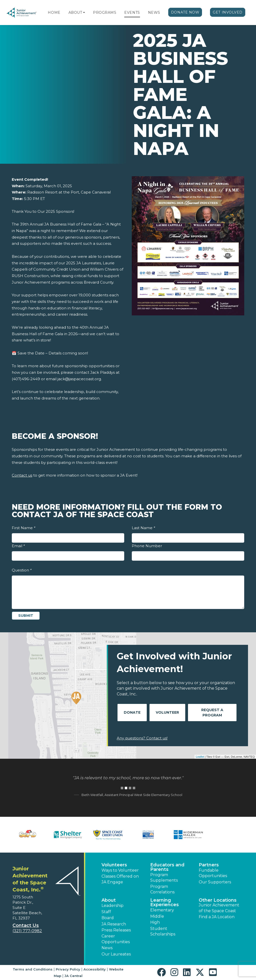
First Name (23, 528)
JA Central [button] (73, 976)
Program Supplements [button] (164, 877)
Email (18, 546)
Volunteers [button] (114, 865)
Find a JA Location (217, 917)
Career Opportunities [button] (116, 939)
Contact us (22, 475)
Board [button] (108, 918)
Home (54, 13)
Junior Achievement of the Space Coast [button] (219, 908)
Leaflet (200, 757)
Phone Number (147, 546)
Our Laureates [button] (116, 954)
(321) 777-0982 (27, 931)
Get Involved (228, 12)
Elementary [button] (162, 910)
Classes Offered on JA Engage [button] (120, 879)
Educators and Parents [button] (167, 867)
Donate (132, 712)
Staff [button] (106, 912)
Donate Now (185, 12)
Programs (105, 13)
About (75, 13)
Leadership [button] (112, 906)
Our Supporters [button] (215, 882)
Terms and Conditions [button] (33, 969)
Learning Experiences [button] (164, 902)
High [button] (155, 922)
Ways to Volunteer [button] (120, 870)
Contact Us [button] (26, 925)
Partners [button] (209, 865)
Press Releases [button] (116, 930)
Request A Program (212, 713)
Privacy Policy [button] (68, 969)
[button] (84, 13)
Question (22, 570)
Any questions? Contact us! (142, 738)
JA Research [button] (114, 924)
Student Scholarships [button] (163, 931)
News (154, 13)
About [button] (109, 900)
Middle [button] (157, 916)
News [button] (107, 948)
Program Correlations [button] (162, 889)
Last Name (143, 528)
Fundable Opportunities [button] (213, 873)
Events (132, 13)
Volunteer (167, 712)
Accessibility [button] (95, 969)
